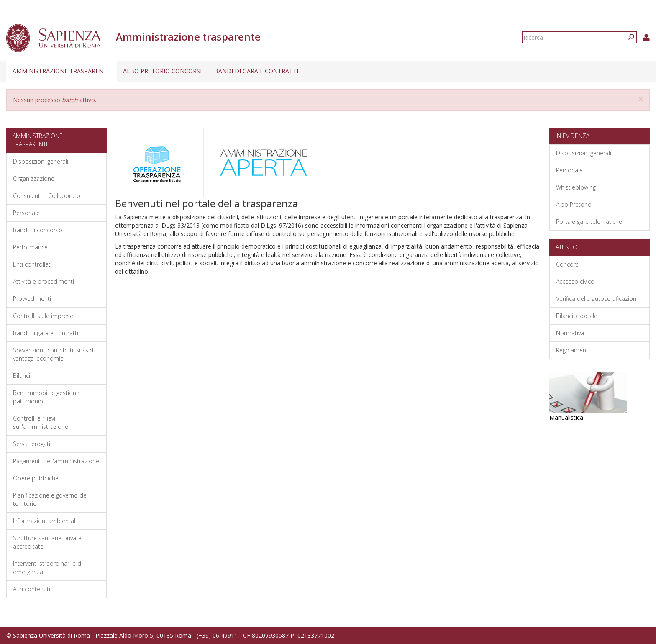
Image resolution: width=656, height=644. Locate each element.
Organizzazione (34, 178)
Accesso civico (575, 281)
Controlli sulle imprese (43, 316)
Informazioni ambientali (45, 521)
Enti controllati (32, 264)
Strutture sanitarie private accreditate (47, 542)
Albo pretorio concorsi (162, 71)
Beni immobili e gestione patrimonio (46, 397)
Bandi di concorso (38, 230)
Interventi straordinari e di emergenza (48, 568)
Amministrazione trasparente (61, 71)
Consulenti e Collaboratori (48, 196)
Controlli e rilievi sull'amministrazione (41, 422)
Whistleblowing (576, 187)
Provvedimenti (32, 299)
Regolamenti (573, 350)
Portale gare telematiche (589, 222)
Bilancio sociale (577, 316)
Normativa (570, 333)
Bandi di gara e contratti (256, 71)
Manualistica (566, 417)
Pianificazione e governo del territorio (50, 499)
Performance (30, 247)
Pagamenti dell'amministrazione (56, 461)
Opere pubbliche (36, 478)
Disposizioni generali (41, 161)
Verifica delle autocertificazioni (597, 299)
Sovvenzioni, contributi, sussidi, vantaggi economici (54, 354)
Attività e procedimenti (44, 281)
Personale (26, 213)
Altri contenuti (32, 589)
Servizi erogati (32, 444)
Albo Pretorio (574, 204)
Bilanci (22, 376)
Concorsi (568, 264)
